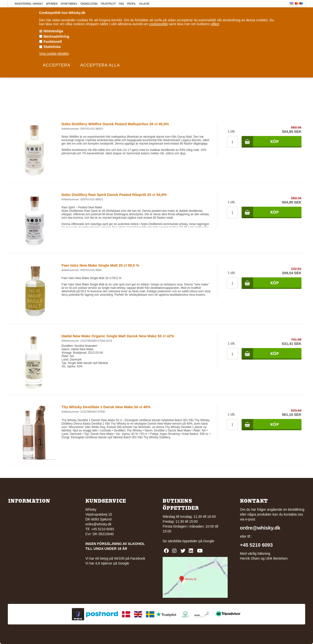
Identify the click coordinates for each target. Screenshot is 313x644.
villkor (215, 24)
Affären (52, 4)
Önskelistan (89, 4)
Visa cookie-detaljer (54, 54)
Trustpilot (108, 4)
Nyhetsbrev (69, 4)
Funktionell (53, 42)
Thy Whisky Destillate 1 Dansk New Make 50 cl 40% (106, 407)
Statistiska (52, 47)
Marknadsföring (56, 36)
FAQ (122, 4)
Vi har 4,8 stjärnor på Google (107, 563)
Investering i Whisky (29, 4)
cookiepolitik (158, 24)
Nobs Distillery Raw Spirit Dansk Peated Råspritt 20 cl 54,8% (114, 195)
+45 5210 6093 (256, 545)
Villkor (144, 4)
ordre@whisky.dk (98, 524)
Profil (132, 4)
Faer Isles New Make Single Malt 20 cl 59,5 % (101, 265)
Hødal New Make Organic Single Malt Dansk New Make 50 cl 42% (118, 336)
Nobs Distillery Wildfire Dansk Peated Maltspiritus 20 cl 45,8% (115, 124)
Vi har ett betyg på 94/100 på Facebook (115, 558)
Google (209, 541)
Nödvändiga (53, 31)
